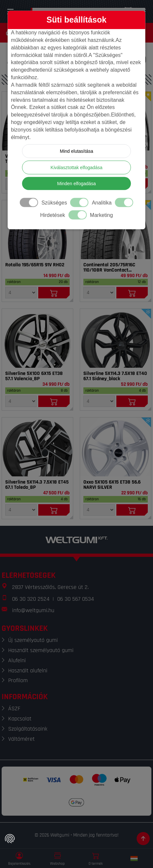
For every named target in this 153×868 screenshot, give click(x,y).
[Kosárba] (54, 293)
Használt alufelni (28, 671)
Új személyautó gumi (33, 640)
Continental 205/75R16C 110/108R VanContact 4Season (109, 268)
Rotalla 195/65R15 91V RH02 (35, 265)
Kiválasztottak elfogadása (77, 168)
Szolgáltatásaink (28, 729)
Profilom (18, 680)
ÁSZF (14, 709)
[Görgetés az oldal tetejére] (143, 839)
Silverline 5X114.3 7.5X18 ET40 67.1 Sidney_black (115, 376)
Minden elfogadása (76, 184)
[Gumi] (37, 230)
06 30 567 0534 (76, 599)
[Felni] (37, 338)
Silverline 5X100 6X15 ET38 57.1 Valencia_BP (34, 376)
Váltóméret (21, 739)
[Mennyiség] (21, 293)
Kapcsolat (20, 719)
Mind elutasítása (76, 151)
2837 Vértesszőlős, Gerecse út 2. (50, 587)
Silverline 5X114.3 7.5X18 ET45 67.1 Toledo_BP (37, 485)
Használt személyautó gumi (41, 650)
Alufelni (17, 660)
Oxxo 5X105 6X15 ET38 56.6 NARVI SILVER (112, 485)
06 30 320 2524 (31, 599)
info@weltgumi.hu (33, 610)
